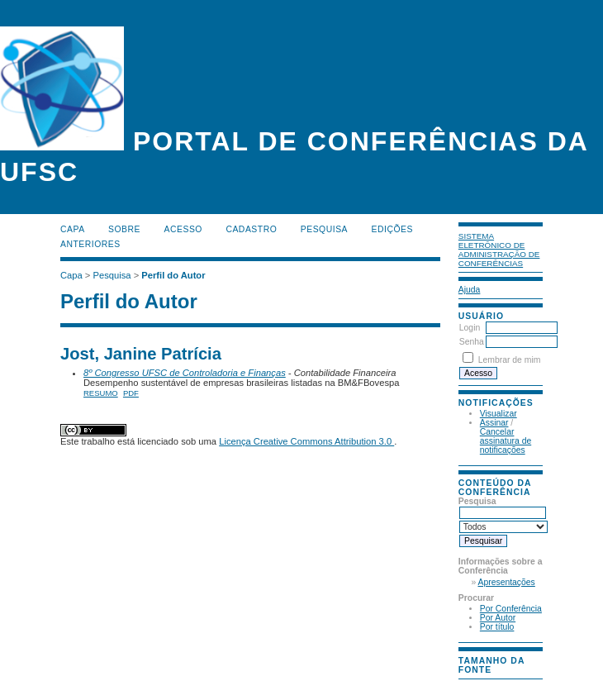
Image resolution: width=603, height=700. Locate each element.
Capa (73, 229)
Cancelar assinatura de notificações (506, 441)
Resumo (101, 393)
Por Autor (498, 618)
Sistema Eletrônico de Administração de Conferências (499, 250)
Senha (472, 342)
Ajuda (470, 290)
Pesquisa (324, 229)
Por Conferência (511, 609)
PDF (131, 393)
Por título (497, 627)
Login (470, 328)
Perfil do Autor (173, 275)
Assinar (494, 423)
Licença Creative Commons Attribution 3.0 (306, 441)
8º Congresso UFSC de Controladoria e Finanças (185, 373)
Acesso (183, 229)
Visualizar (499, 414)
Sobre (124, 229)
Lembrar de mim (510, 360)
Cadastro (251, 229)
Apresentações (507, 582)
